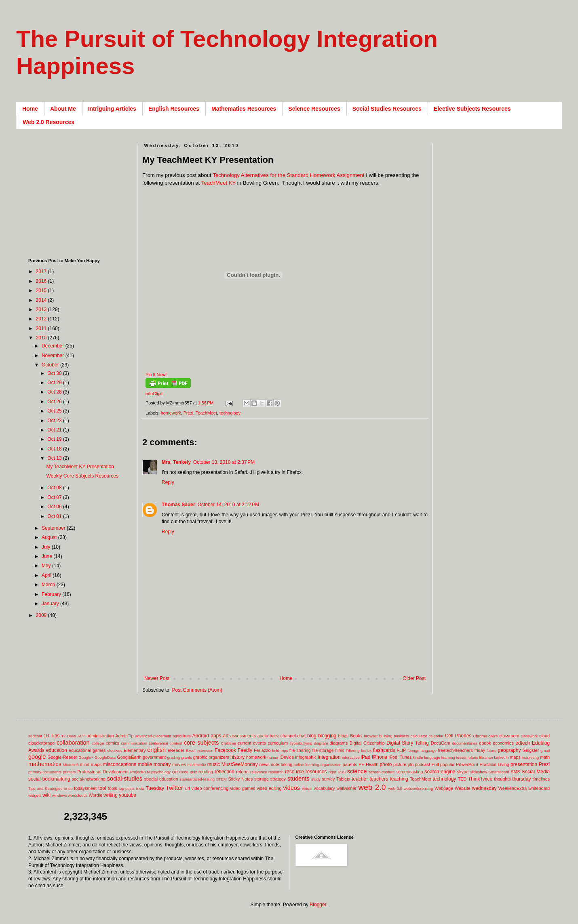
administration (100, 736)
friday (480, 750)
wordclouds (78, 795)
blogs (344, 736)
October (51, 365)
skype (463, 772)
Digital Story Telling (408, 743)
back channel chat (288, 736)
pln (411, 764)
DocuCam (441, 743)
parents (350, 764)
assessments (243, 736)
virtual (307, 788)
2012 (42, 319)
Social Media (536, 772)
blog (312, 736)
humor (273, 757)
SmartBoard (499, 772)
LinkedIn (501, 757)
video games (243, 788)
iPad (365, 757)
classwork (529, 736)
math (545, 757)
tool (102, 788)
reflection (225, 772)
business (401, 736)
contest (176, 743)
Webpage (444, 788)
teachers (379, 779)
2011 (42, 328)
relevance (259, 772)
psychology (161, 772)
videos (291, 788)
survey (329, 779)
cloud (544, 736)
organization (331, 765)
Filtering (353, 750)
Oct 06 (55, 507)
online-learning (307, 765)
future (492, 750)
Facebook (225, 750)
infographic (306, 757)
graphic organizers (211, 757)
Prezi (189, 413)
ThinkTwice (480, 779)
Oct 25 (55, 411)
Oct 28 (55, 392)
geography (509, 750)
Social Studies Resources (387, 109)
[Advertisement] (289, 662)
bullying (386, 736)
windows (60, 795)
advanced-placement (153, 736)
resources (316, 772)
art (226, 736)
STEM (221, 779)
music (214, 764)
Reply (168, 482)
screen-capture (382, 772)
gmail (545, 750)
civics (493, 736)
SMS (515, 772)
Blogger (318, 905)
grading (173, 757)
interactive (351, 757)
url (188, 788)
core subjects (201, 743)
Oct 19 (55, 439)
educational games (87, 750)
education (57, 750)
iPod (393, 757)
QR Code (180, 772)
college (98, 743)
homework (171, 413)
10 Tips (52, 736)
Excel (191, 750)
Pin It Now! (156, 375)
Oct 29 (55, 383)
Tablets (343, 779)
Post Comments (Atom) (197, 690)
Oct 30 (55, 373)
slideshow (479, 772)
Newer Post (157, 678)
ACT (81, 736)
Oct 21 (55, 430)
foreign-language (422, 750)
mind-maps (91, 764)
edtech (523, 743)
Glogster (531, 750)
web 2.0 (372, 787)
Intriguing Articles (112, 109)
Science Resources (314, 109)
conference (158, 743)
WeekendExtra (513, 788)
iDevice (287, 757)
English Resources (174, 109)
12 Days (69, 736)
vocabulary (324, 788)
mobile (145, 764)
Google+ (86, 757)
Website (463, 788)
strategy (278, 779)
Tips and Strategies (45, 788)
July (47, 547)
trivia (140, 788)
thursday (521, 779)
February (52, 594)
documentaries (465, 743)
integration (329, 757)
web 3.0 (396, 788)
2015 (42, 290)
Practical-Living (495, 764)
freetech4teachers (455, 750)
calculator (419, 736)
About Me (63, 109)
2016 (42, 281)
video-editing (269, 788)
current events (252, 743)
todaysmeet (85, 788)
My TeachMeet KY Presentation (80, 467)
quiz (194, 772)
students (298, 779)
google (37, 757)
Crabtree (229, 743)
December (54, 346)
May (47, 566)
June (47, 556)
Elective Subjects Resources (472, 109)
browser (371, 736)
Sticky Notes (241, 779)
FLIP (401, 750)
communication (134, 743)
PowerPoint (467, 764)
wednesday (484, 788)
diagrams (339, 743)
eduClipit (154, 394)
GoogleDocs (105, 757)
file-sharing (300, 750)
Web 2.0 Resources (49, 122)
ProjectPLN (140, 772)
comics (113, 743)
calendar (436, 736)
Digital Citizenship (367, 743)
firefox (366, 750)
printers (70, 772)
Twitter (174, 788)
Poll (435, 764)
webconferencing (419, 788)
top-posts (126, 788)
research (276, 772)
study (316, 779)
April (47, 575)
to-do (68, 788)
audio (263, 736)
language (432, 757)
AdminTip (124, 736)
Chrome (480, 736)
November (54, 356)
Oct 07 (55, 497)
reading (206, 772)
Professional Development (103, 772)
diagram (321, 743)
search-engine (440, 772)
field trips (280, 750)
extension (205, 750)
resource (294, 772)
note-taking (282, 764)
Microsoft (71, 765)
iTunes (405, 757)
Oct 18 (55, 449)
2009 (42, 615)
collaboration (73, 743)
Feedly (245, 750)
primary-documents (45, 772)
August (50, 537)
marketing (530, 757)
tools (113, 788)
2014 (42, 300)
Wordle (95, 795)
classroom (509, 736)
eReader (176, 750)
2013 (42, 309)
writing (111, 795)
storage (262, 779)
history (237, 757)
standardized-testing (197, 779)
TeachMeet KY (219, 183)
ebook (485, 743)
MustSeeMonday (240, 764)
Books (356, 736)
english (156, 750)
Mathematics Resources (244, 109)
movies (179, 764)
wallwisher (346, 788)
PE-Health (368, 764)
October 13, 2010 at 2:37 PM (224, 462)
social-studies (125, 779)
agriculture (182, 736)
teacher (360, 779)
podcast (422, 764)
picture (400, 764)
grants (187, 757)
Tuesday (155, 788)
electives (115, 750)
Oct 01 (55, 516)
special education (161, 779)
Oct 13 (55, 458)
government (154, 757)
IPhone (380, 757)
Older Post (414, 678)
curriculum (278, 743)
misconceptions (119, 764)
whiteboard (539, 788)
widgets (35, 795)
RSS (342, 772)
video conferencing (210, 788)
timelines (541, 779)
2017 (42, 272)
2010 (42, 338)
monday (162, 764)
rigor (332, 772)
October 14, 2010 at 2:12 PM (228, 505)
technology (230, 413)
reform (242, 772)
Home (30, 109)
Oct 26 (55, 402)
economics (503, 743)
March (49, 585)
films (340, 750)
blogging (327, 736)
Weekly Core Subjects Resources (82, 476)
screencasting (410, 772)
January (51, 604)
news (264, 764)
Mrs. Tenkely (176, 462)
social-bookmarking (49, 779)
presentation (524, 764)
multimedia (196, 765)
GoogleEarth (129, 757)
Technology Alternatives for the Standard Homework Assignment (288, 175)
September (54, 528)
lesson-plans (467, 757)
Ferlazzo (262, 750)
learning (448, 757)
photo (386, 764)
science (357, 771)
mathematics (45, 764)
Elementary (135, 750)
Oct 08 (55, 488)
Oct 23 (55, 421)
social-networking (89, 779)
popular (447, 764)
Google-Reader (62, 757)
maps (515, 757)
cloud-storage (41, 743)
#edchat (35, 736)
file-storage (323, 750)
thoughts (502, 779)
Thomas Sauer (178, 505)
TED (462, 779)
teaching (399, 779)
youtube (128, 795)
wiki (46, 795)
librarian (486, 757)
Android (201, 736)
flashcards (384, 750)
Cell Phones (458, 736)
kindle (418, 757)
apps (216, 736)
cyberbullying (301, 743)
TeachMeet (206, 413)
